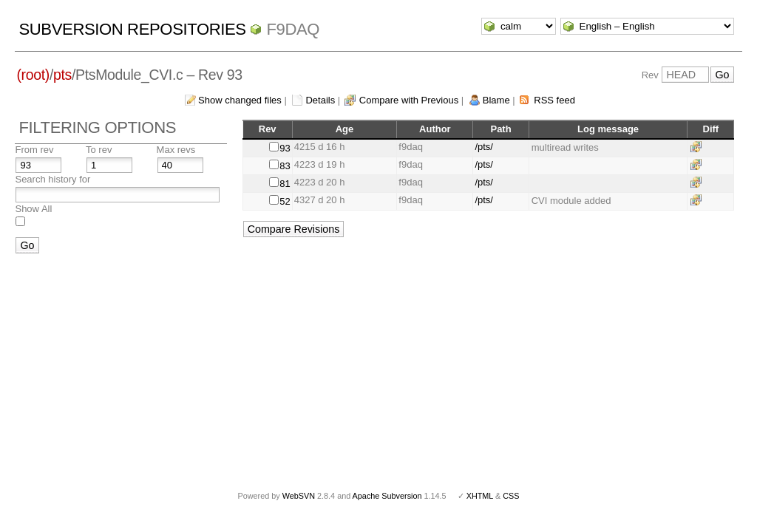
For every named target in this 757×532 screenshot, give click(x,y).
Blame (496, 100)
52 (285, 201)
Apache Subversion (387, 496)
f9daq (293, 29)
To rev (99, 150)
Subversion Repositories (132, 29)
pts (62, 75)
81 (285, 184)
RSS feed (554, 100)
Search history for (52, 179)
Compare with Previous (409, 100)
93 (285, 148)
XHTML (480, 496)
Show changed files (240, 100)
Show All (33, 209)
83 (285, 166)
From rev (34, 150)
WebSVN (299, 496)
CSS (511, 496)
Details (320, 100)
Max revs (176, 150)
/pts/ (484, 147)
